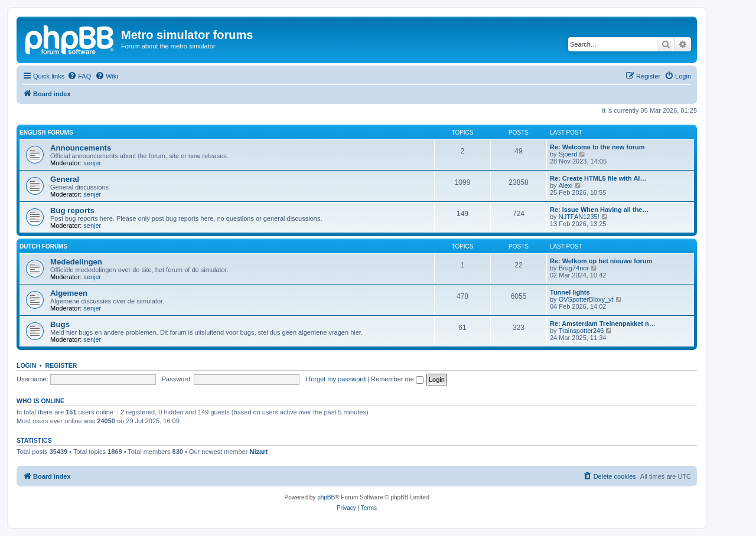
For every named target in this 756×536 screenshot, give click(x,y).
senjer (92, 163)
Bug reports (72, 210)
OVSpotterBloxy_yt (586, 299)
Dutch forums (43, 246)
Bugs (60, 324)
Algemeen (69, 293)
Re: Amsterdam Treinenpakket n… (603, 323)
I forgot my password (335, 379)
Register (61, 365)
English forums (46, 133)
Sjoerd (568, 154)
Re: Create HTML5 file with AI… (598, 178)
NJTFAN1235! (579, 217)
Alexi (566, 185)
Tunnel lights (570, 292)
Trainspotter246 (581, 331)
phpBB (326, 497)
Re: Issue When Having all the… (599, 210)
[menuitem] (79, 76)
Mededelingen (76, 262)
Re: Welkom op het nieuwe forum (601, 261)
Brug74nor (574, 268)
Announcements (81, 148)
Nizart (259, 452)
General (65, 179)
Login (26, 365)
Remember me (397, 379)
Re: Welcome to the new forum (597, 147)
